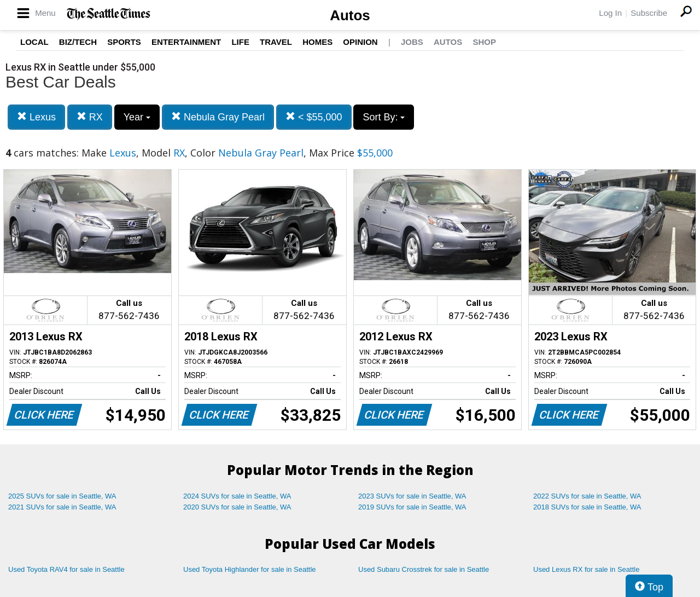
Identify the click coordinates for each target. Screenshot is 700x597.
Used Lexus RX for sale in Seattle (586, 569)
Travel (276, 42)
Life (240, 42)
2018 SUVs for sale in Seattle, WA (587, 507)
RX (90, 117)
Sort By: (384, 117)
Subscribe (649, 13)
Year (137, 117)
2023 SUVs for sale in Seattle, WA (412, 496)
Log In (610, 13)
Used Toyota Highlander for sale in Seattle (250, 569)
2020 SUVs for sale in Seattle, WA (237, 507)
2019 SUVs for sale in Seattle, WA (412, 507)
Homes (317, 42)
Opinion (360, 42)
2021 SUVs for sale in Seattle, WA (62, 507)
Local (34, 42)
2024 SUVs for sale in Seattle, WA (237, 496)
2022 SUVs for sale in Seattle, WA (587, 496)
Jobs (412, 42)
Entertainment (186, 42)
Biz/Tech (78, 42)
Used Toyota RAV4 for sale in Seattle (66, 569)
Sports (124, 42)
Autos (350, 15)
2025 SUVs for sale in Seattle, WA (62, 496)
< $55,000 (314, 117)
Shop (484, 42)
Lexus (36, 117)
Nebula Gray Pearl (218, 117)
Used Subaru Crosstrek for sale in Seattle (424, 569)
